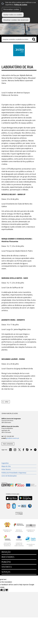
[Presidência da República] (7, 527)
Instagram (15, 450)
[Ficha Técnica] (19, 469)
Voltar (7, 402)
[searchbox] (19, 39)
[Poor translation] (6, 590)
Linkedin (10, 450)
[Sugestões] (19, 463)
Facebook (23, 450)
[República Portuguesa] (19, 527)
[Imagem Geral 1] (19, 27)
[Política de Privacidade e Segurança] (19, 473)
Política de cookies (21, 5)
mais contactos (8, 444)
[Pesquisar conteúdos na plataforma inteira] (34, 39)
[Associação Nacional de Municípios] (7, 541)
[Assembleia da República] (31, 528)
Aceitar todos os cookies (13, 15)
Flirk (35, 450)
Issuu (27, 450)
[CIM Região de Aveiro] (31, 542)
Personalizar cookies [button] (11, 9)
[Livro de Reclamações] (19, 476)
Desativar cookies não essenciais (16, 20)
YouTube (31, 450)
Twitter (19, 450)
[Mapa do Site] (19, 466)
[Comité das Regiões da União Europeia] (19, 541)
